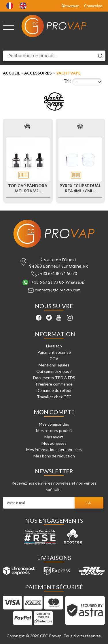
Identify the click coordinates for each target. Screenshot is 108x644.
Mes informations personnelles (54, 450)
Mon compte (54, 412)
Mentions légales (54, 365)
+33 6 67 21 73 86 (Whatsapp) (58, 282)
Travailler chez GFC (54, 397)
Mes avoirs (54, 437)
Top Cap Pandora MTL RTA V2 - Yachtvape (28, 188)
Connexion (93, 6)
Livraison (54, 346)
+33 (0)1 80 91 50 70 (58, 273)
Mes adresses (54, 443)
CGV (54, 359)
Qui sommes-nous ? (54, 371)
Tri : (68, 81)
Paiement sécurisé (54, 352)
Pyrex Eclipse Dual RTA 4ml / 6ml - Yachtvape (80, 188)
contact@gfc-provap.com (58, 290)
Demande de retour (54, 390)
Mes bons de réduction (54, 456)
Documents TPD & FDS (54, 378)
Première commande (54, 384)
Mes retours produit (54, 430)
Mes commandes (54, 424)
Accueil (11, 73)
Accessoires (38, 73)
